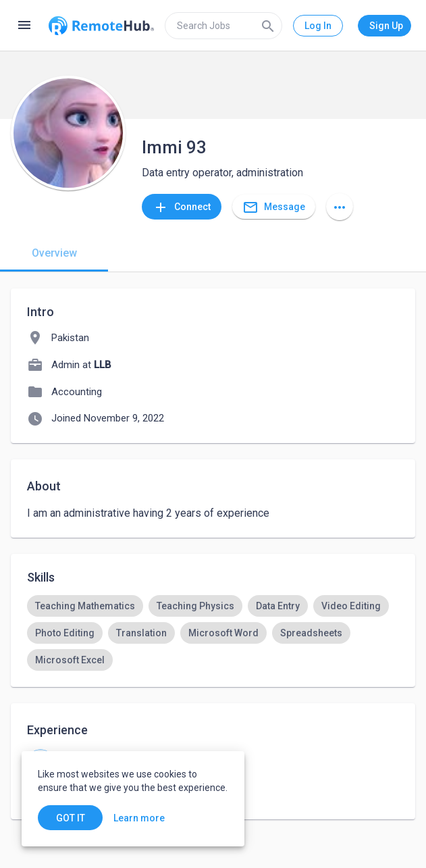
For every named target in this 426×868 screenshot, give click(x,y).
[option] (85, 606)
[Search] (268, 26)
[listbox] (213, 633)
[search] (223, 26)
